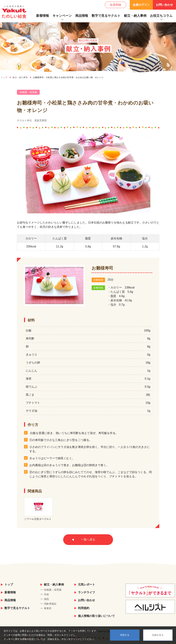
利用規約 (84, 608)
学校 (46, 594)
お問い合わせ (164, 5)
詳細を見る (158, 635)
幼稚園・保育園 (53, 590)
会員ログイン (141, 5)
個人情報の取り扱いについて (96, 616)
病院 (46, 599)
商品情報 (82, 16)
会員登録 (115, 5)
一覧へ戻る (88, 540)
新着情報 (43, 16)
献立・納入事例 (135, 16)
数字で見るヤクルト (106, 16)
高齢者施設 (50, 604)
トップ (9, 585)
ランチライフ (86, 592)
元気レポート (86, 585)
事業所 (48, 608)
